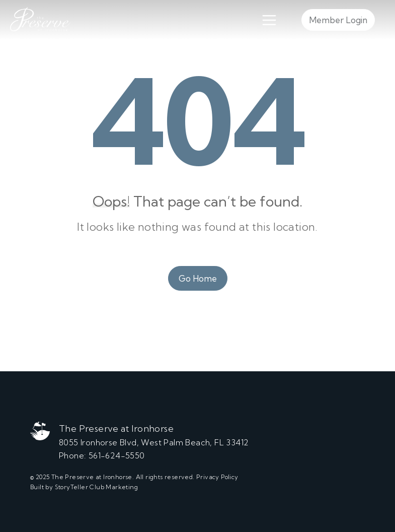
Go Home (198, 278)
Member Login (338, 20)
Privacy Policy (217, 477)
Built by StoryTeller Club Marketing (84, 487)
